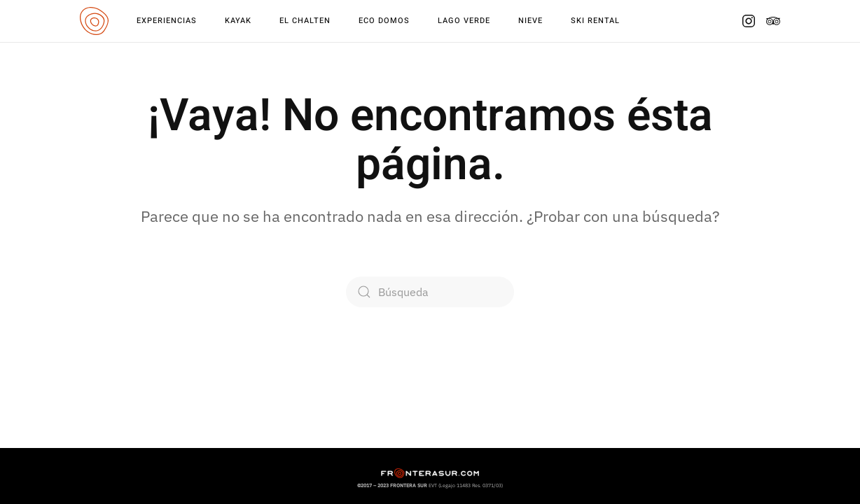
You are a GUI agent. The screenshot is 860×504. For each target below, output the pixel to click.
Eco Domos (384, 21)
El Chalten (305, 21)
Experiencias (167, 21)
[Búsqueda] (430, 292)
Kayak (238, 21)
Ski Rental (595, 21)
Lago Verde (464, 21)
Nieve (530, 21)
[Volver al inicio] (94, 21)
